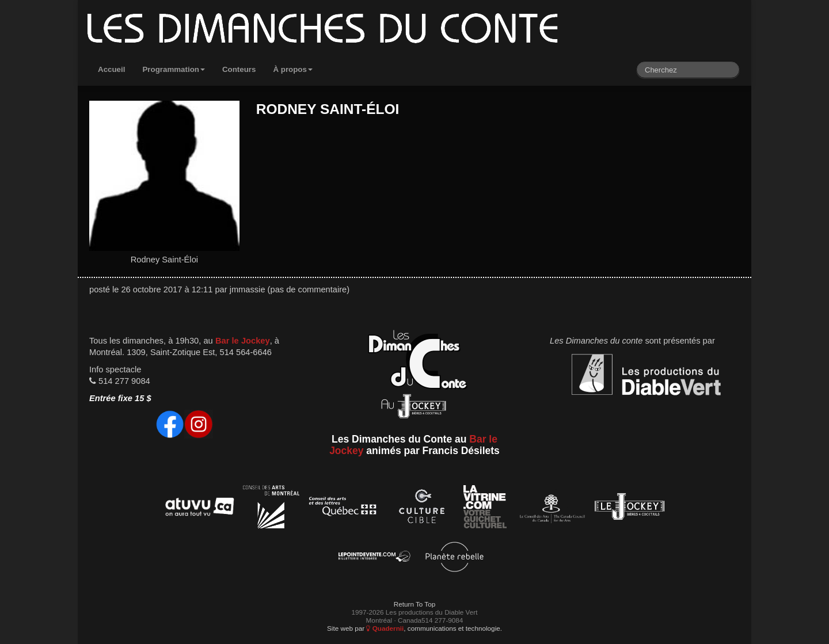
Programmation (174, 69)
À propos (293, 69)
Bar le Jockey (243, 341)
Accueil (111, 69)
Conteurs (239, 69)
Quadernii (385, 628)
